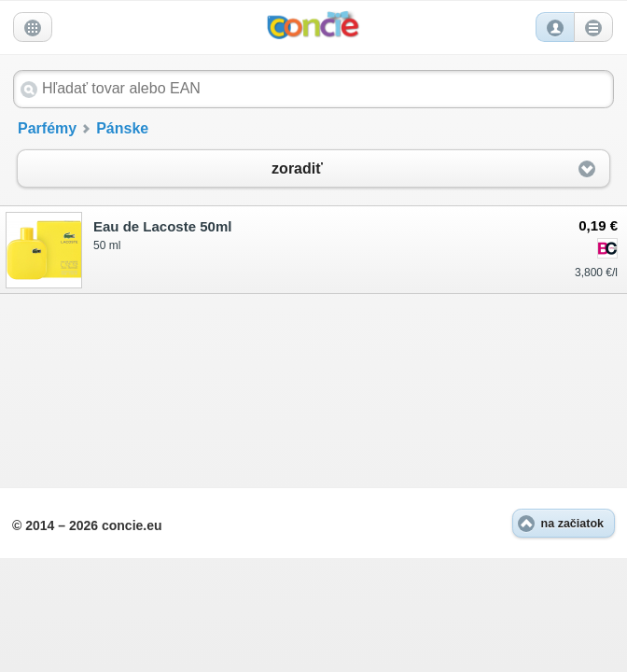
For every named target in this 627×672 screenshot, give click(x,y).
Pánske (122, 128)
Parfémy (47, 128)
